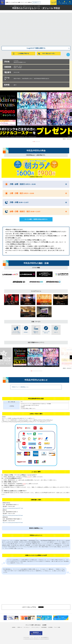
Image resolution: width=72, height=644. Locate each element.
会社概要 (44, 625)
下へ (68, 55)
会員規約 (14, 627)
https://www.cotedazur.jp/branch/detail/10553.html (13, 515)
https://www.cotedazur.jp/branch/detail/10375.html (13, 523)
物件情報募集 (44, 627)
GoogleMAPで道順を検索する (36, 48)
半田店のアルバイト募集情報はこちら (20, 387)
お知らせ (30, 2)
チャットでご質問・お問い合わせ (33, 625)
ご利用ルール (20, 627)
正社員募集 (50, 627)
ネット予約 (59, 3)
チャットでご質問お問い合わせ (53, 2)
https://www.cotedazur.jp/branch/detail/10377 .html (13, 508)
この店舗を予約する (21, 54)
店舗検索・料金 (64, 3)
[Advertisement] (36, 590)
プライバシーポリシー (36, 627)
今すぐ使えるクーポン (47, 53)
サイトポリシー (27, 627)
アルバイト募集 (57, 627)
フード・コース (24, 2)
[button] (1, 114)
